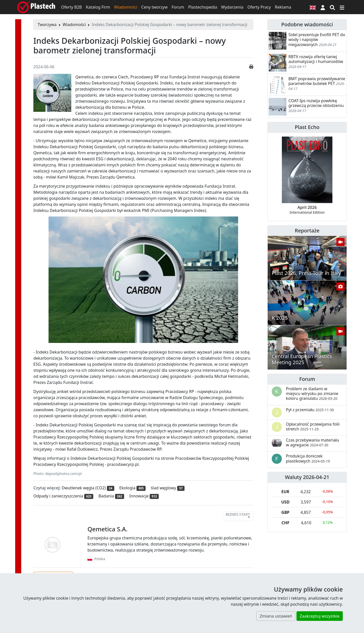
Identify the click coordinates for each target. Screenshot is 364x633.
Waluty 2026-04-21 (307, 477)
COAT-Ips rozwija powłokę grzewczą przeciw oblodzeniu (316, 103)
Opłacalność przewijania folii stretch (313, 427)
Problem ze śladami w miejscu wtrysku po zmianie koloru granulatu (312, 394)
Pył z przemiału (310, 410)
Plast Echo (307, 127)
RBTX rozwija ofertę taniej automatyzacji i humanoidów (316, 59)
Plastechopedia (202, 7)
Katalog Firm (98, 7)
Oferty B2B (72, 7)
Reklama (283, 7)
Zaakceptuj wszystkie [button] (320, 616)
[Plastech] (36, 7)
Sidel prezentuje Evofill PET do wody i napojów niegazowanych (317, 39)
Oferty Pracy (259, 7)
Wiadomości (126, 7)
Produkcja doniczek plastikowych (308, 458)
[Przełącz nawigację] (342, 7)
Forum (178, 7)
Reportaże (307, 231)
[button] (323, 7)
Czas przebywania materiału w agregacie (312, 442)
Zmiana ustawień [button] (276, 616)
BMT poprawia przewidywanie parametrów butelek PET (317, 81)
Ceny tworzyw (154, 7)
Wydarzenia (232, 7)
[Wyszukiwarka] (332, 7)
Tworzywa (47, 25)
